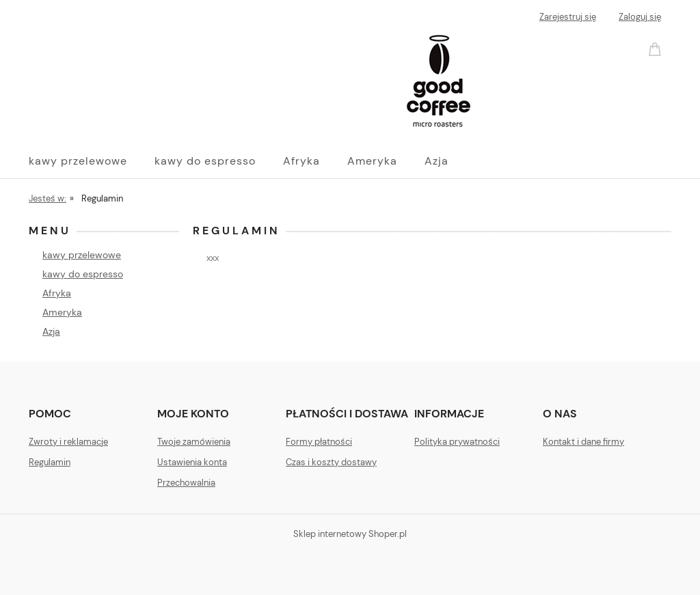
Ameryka (62, 312)
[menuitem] (92, 161)
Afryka (57, 293)
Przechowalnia (186, 483)
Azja (51, 331)
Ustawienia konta (192, 462)
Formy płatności (319, 442)
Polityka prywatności (457, 442)
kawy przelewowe (82, 255)
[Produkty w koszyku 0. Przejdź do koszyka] (657, 48)
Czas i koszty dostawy (331, 462)
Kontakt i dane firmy (583, 442)
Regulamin (50, 462)
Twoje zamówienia (194, 442)
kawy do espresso (83, 274)
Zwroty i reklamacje (68, 442)
